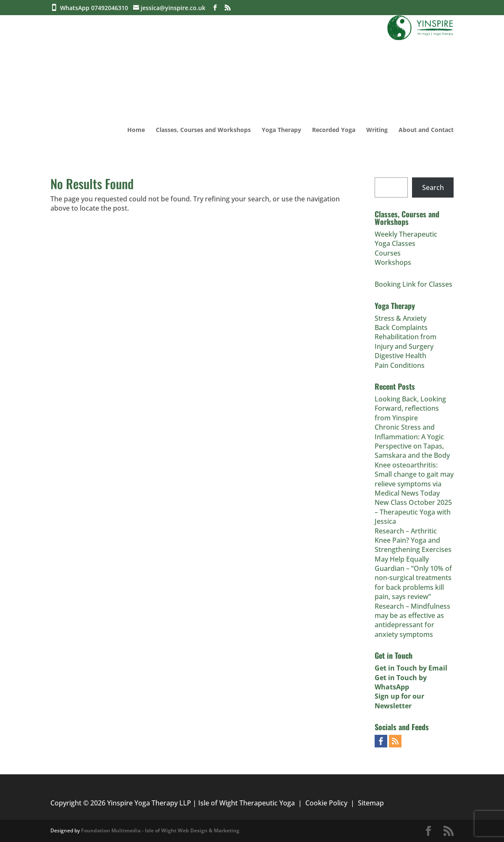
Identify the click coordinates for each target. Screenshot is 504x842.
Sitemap (371, 803)
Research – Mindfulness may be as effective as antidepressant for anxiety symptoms (412, 620)
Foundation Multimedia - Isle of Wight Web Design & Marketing (160, 830)
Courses (388, 253)
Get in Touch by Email (411, 668)
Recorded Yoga (334, 130)
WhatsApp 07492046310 (96, 8)
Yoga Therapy (281, 130)
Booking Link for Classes (413, 284)
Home (136, 130)
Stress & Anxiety (400, 318)
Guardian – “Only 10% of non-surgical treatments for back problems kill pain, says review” (413, 582)
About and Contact (426, 130)
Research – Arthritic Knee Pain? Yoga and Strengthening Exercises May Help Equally (413, 545)
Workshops (393, 262)
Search (433, 187)
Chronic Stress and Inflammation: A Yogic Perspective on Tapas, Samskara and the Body (412, 441)
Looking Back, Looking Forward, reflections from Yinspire (410, 408)
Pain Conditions (400, 365)
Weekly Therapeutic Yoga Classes (406, 239)
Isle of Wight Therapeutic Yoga (247, 803)
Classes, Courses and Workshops (203, 130)
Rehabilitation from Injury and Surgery (406, 341)
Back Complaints (401, 327)
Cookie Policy (326, 803)
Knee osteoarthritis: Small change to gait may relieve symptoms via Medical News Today (414, 479)
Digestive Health (400, 356)
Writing (377, 130)
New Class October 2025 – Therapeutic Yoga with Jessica (413, 512)
